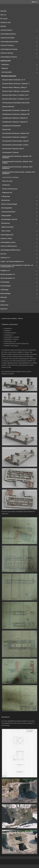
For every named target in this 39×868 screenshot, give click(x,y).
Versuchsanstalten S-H (8, 278)
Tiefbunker (5, 68)
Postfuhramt (6, 185)
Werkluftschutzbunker (9, 76)
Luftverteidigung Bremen (8, 34)
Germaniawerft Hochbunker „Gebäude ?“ (15, 137)
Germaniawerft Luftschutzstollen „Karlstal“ (15, 145)
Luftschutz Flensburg (7, 45)
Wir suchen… (5, 19)
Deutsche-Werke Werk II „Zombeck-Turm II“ (16, 99)
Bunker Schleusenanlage (9, 204)
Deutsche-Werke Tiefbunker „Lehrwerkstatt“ (16, 91)
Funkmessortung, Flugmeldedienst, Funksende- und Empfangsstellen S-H (17, 266)
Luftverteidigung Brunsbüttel (9, 42)
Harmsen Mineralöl (8, 107)
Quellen (3, 301)
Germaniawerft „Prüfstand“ (11, 152)
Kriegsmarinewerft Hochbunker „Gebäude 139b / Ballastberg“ (17, 168)
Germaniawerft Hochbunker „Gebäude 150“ (16, 133)
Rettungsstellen (6, 216)
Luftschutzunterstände (8, 212)
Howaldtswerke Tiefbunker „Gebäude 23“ (15, 122)
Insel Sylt (3, 254)
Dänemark (4, 297)
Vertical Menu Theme (23, 866)
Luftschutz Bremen (6, 30)
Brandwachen (6, 223)
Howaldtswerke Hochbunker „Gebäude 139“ (16, 110)
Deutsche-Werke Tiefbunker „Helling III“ (15, 87)
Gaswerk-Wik (6, 129)
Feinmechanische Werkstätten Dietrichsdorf (16, 103)
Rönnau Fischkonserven (10, 189)
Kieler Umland (6, 231)
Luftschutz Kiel (6, 61)
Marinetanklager (6, 294)
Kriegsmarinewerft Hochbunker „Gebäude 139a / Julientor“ (17, 162)
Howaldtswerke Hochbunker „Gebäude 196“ (16, 114)
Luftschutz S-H (5, 258)
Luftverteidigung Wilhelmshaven (10, 250)
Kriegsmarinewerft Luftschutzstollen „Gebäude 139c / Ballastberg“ (19, 173)
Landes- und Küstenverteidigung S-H (12, 261)
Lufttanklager (5, 290)
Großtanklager (5, 282)
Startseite (3, 11)
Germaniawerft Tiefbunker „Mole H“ (13, 149)
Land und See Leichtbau (10, 177)
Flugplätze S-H (5, 271)
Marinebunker (6, 200)
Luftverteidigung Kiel (7, 235)
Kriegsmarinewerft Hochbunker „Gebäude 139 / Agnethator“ (17, 157)
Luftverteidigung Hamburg (9, 57)
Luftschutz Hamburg (7, 53)
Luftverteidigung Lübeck (8, 242)
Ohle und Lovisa (7, 181)
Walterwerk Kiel (7, 193)
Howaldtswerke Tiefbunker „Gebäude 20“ (15, 118)
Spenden (3, 26)
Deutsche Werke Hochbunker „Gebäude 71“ (16, 84)
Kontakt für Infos (6, 22)
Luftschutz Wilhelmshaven (9, 246)
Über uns (3, 15)
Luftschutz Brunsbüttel (7, 38)
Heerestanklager (6, 286)
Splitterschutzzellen (7, 227)
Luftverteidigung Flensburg (9, 49)
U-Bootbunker (6, 196)
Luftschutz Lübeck (6, 238)
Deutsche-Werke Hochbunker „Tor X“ (14, 80)
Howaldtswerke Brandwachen (12, 126)
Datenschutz (4, 305)
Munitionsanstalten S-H (8, 274)
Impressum (4, 309)
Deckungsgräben (7, 208)
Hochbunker (5, 65)
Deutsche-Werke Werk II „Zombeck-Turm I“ (16, 95)
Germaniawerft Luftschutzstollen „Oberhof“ (16, 141)
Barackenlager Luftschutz (9, 219)
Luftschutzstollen (7, 72)
